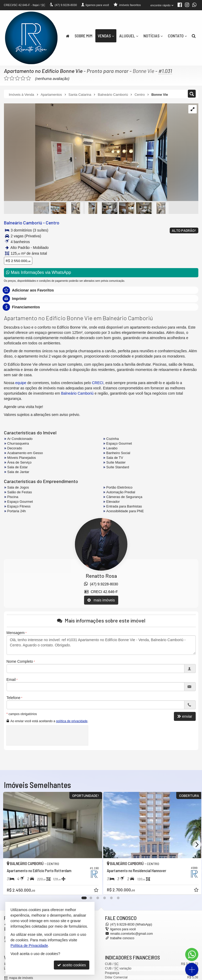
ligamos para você (123, 929)
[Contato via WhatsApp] (192, 954)
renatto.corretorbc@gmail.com (132, 934)
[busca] (194, 36)
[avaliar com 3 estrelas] (17, 78)
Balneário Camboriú (23, 223)
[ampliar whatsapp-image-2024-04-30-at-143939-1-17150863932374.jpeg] (86, 153)
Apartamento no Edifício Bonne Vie (43, 71)
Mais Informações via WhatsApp (39, 272)
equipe (21, 383)
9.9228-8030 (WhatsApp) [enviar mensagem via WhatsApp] (131, 924)
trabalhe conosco (122, 938)
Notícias (153, 36)
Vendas (106, 36)
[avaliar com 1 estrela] (6, 78)
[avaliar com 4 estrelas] (23, 78)
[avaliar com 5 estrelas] (29, 78)
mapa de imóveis (21, 978)
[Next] (197, 845)
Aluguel (129, 36)
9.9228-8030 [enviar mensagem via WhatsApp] (66, 5)
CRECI (98, 383)
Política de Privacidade (29, 946)
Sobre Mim (84, 36)
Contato (177, 36)
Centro (52, 223)
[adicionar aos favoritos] (94, 889)
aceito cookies (72, 965)
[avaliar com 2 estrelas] (12, 78)
